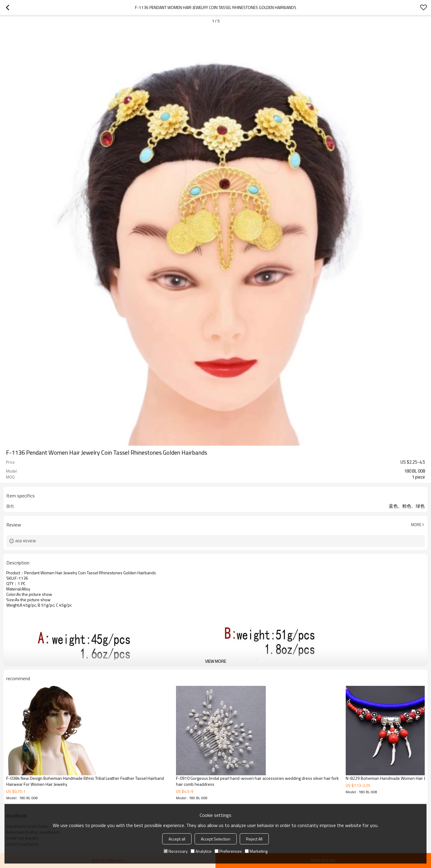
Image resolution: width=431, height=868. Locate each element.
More (416, 525)
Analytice (201, 851)
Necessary (176, 851)
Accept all (177, 839)
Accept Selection (216, 839)
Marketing (256, 851)
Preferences (228, 851)
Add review (26, 541)
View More (215, 661)
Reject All (254, 839)
